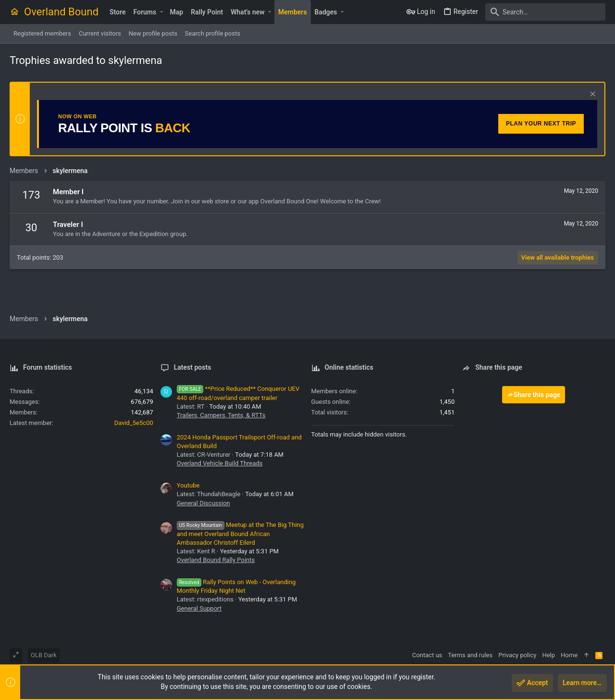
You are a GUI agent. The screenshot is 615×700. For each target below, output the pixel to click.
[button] (161, 12)
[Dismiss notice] (592, 95)
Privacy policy (517, 655)
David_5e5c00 (134, 423)
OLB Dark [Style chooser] (44, 655)
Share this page (534, 395)
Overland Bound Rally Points (216, 560)
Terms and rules (470, 655)
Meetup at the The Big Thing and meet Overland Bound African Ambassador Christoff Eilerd (240, 533)
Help (548, 655)
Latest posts (193, 367)
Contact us (427, 655)
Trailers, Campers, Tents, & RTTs (221, 415)
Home (569, 655)
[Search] (545, 12)
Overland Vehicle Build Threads (220, 463)
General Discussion (203, 503)
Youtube (188, 485)
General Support (199, 608)
